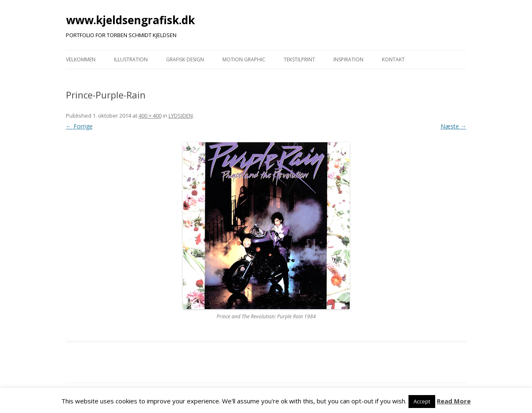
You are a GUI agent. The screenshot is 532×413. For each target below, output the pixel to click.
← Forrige (79, 126)
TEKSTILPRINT (299, 59)
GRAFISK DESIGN (185, 59)
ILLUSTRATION (131, 59)
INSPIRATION (348, 59)
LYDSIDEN (181, 116)
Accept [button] (422, 401)
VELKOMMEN (81, 59)
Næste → (454, 126)
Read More (454, 401)
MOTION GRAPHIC (244, 59)
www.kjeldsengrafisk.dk (130, 20)
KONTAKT (393, 59)
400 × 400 (150, 116)
